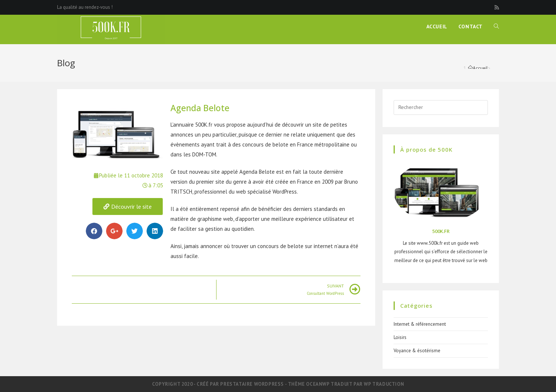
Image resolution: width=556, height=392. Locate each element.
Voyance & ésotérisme (417, 351)
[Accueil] (478, 68)
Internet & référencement (420, 324)
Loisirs (400, 337)
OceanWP (318, 384)
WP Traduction (384, 384)
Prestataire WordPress (252, 384)
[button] (128, 206)
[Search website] (496, 27)
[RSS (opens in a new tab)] (496, 7)
